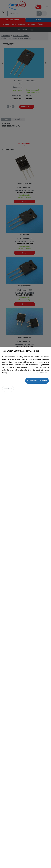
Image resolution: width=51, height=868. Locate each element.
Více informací (42, 373)
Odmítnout (8, 389)
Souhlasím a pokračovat (37, 381)
